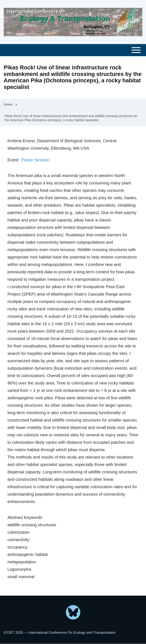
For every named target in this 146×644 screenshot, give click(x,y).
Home (8, 104)
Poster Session (35, 160)
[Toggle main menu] (73, 50)
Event (13, 160)
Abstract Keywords (25, 517)
